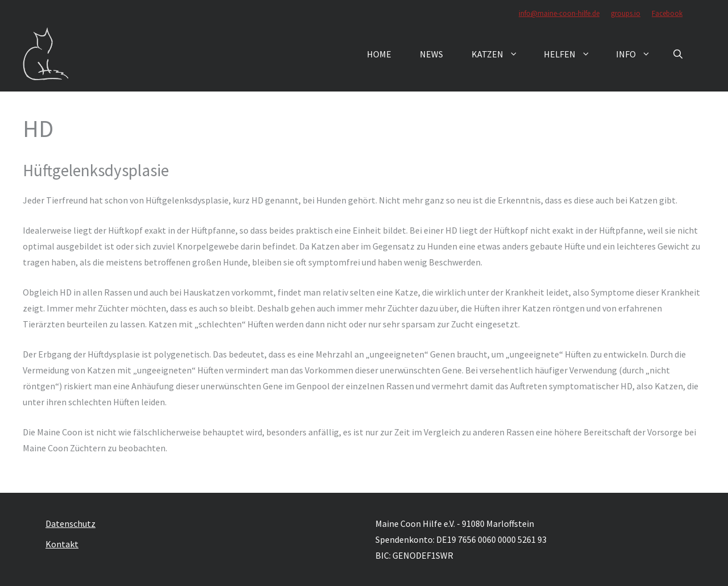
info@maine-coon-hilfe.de (559, 13)
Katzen (500, 54)
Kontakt (62, 544)
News (431, 54)
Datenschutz (71, 523)
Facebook (667, 13)
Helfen (573, 54)
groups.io (626, 13)
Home (379, 54)
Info (639, 54)
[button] (678, 54)
